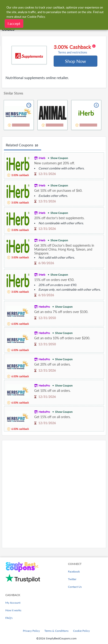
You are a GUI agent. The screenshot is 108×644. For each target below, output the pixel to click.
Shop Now (76, 61)
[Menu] (6, 7)
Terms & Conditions (56, 631)
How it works (13, 610)
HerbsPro (44, 307)
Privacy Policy (31, 631)
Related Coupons (23, 145)
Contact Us (75, 587)
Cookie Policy (81, 631)
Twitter (72, 579)
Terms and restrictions (73, 52)
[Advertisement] (54, 494)
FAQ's (9, 618)
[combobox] (59, 6)
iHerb (42, 158)
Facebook (74, 572)
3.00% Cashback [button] (75, 49)
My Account (13, 603)
